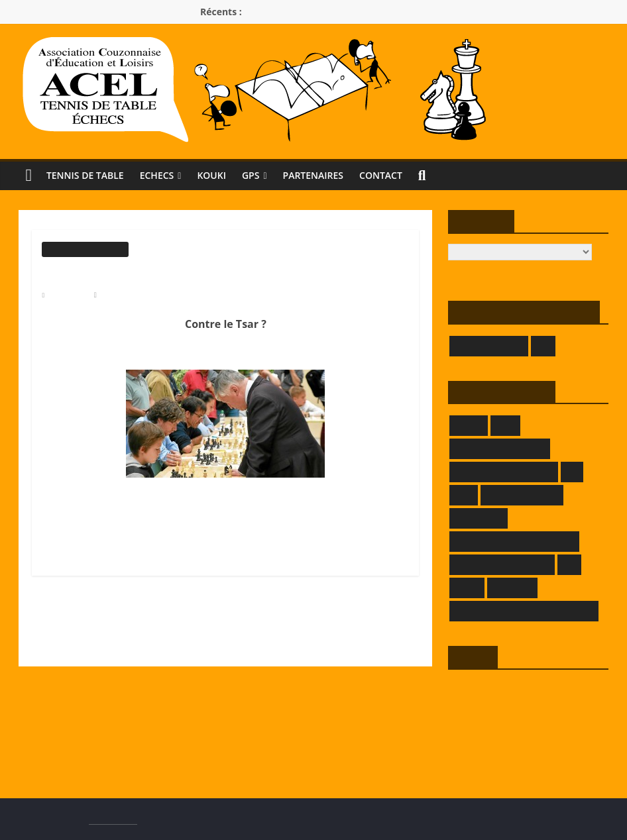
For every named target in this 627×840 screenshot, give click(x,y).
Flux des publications (488, 710)
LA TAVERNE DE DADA (502, 564)
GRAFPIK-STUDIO (522, 495)
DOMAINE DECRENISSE (504, 471)
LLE (569, 564)
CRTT (505, 425)
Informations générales (85, 248)
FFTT (464, 495)
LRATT (467, 587)
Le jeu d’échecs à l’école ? (99, 617)
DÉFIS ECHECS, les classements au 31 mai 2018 (296, 649)
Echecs (164, 175)
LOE (543, 345)
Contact (400, 175)
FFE (572, 471)
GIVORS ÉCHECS (489, 345)
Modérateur (121, 294)
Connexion (468, 689)
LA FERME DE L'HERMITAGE (514, 541)
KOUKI (222, 175)
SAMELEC (512, 587)
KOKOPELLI (479, 518)
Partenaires (328, 175)
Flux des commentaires (491, 730)
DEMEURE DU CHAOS (500, 448)
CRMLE (469, 425)
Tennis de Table (88, 175)
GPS (263, 175)
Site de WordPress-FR (489, 751)
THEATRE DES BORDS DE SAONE (524, 610)
